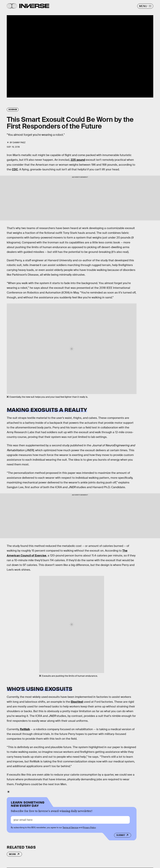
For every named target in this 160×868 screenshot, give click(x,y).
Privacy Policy (89, 828)
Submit (121, 835)
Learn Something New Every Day (28, 804)
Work (13, 854)
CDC (15, 169)
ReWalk (25, 729)
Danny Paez (19, 143)
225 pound (78, 160)
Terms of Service (70, 828)
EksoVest (77, 702)
